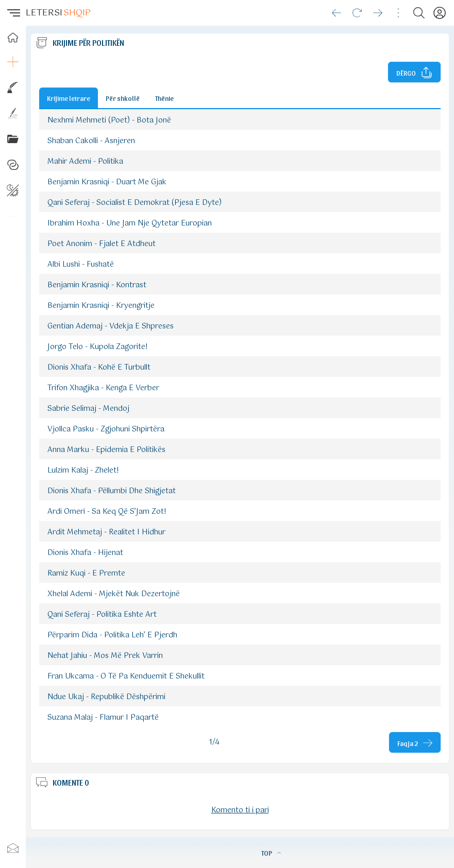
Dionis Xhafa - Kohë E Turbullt (99, 368)
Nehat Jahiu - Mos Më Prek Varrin (105, 656)
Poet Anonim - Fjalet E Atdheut (102, 244)
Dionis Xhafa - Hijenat (85, 553)
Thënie (164, 98)
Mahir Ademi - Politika (85, 162)
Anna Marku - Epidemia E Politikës (106, 450)
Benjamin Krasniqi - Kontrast (97, 285)
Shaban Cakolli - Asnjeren (91, 141)
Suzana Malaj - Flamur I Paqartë (103, 718)
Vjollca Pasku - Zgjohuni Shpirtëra (106, 429)
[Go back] (337, 13)
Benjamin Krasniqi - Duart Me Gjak (107, 182)
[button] (13, 13)
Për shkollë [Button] (123, 98)
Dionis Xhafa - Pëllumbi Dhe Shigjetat (112, 491)
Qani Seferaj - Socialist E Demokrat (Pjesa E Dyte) (134, 203)
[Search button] (419, 13)
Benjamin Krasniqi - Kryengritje (101, 306)
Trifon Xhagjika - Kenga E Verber (103, 388)
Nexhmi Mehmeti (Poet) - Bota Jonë (109, 120)
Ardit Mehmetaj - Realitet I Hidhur (106, 532)
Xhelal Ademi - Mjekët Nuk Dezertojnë (114, 594)
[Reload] (357, 13)
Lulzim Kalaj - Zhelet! (83, 471)
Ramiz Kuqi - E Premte (86, 574)
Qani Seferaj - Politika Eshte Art (102, 615)
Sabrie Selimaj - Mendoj (88, 409)
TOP (271, 853)
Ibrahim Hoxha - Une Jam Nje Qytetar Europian (130, 223)
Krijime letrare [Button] (69, 98)
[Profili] (440, 13)
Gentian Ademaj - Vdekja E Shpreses (111, 326)
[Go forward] (378, 13)
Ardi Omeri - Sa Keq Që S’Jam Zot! (107, 512)
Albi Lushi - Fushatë (81, 265)
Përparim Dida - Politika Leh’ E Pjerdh (112, 635)
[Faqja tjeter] (415, 742)
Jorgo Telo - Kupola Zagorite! (98, 347)
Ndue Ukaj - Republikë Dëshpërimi (106, 697)
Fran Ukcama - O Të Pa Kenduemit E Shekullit (126, 676)
